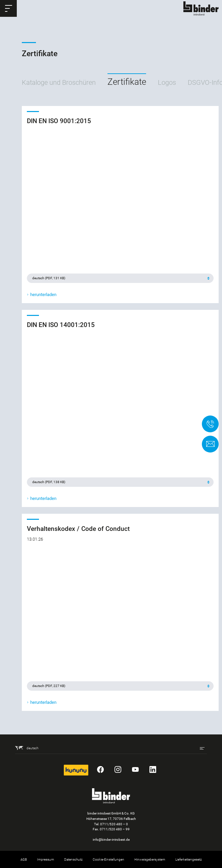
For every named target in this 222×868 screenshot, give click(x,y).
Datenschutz (73, 859)
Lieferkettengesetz (189, 859)
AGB (24, 859)
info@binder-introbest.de (111, 840)
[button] (8, 8)
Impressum (46, 859)
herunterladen (43, 295)
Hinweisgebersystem (150, 859)
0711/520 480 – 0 (114, 824)
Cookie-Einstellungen (108, 859)
